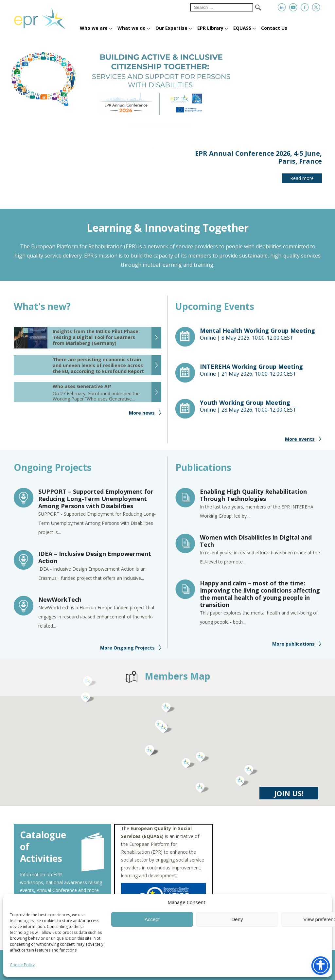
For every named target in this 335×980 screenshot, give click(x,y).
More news (142, 417)
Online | (261, 339)
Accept (152, 919)
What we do (132, 28)
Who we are (94, 28)
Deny (237, 919)
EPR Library (210, 28)
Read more (302, 178)
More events (300, 444)
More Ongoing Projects (127, 652)
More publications (293, 648)
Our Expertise (171, 28)
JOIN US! (289, 798)
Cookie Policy (22, 965)
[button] (188, 768)
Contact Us (274, 28)
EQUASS (242, 28)
